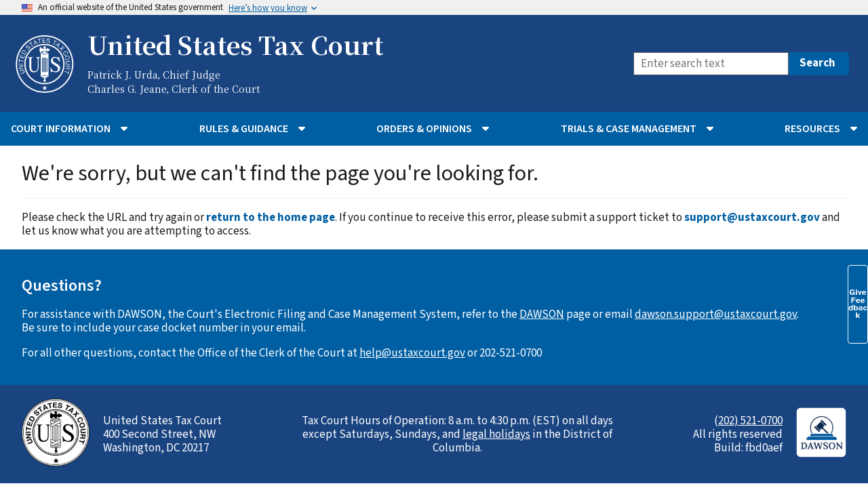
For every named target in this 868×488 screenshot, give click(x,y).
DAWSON (542, 314)
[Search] (711, 64)
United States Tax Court (235, 45)
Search (817, 63)
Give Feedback (858, 304)
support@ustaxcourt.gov (752, 218)
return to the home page (271, 218)
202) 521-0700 (750, 421)
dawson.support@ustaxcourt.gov (716, 314)
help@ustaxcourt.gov (412, 353)
